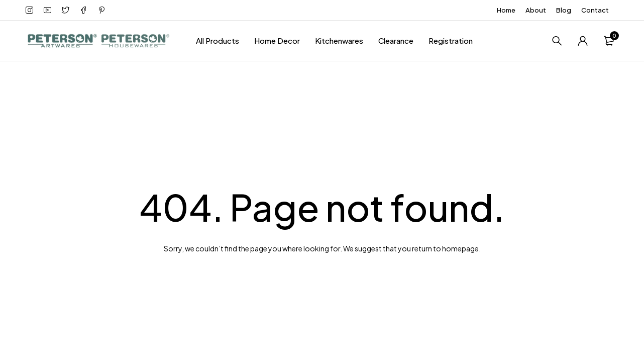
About (536, 10)
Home (506, 10)
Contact (595, 10)
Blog (564, 10)
